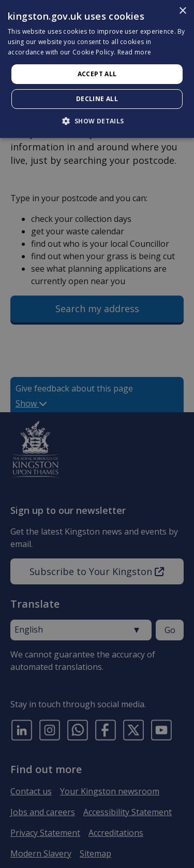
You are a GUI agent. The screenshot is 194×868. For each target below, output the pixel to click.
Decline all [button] (97, 99)
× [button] (182, 11)
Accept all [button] (97, 74)
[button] (97, 121)
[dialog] (97, 69)
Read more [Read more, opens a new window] (135, 52)
